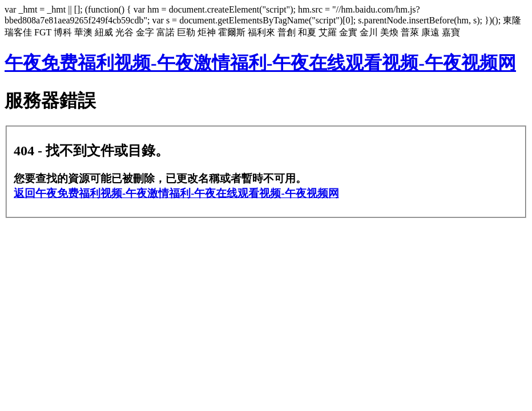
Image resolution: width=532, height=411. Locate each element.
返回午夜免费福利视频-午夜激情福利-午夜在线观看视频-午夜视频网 (176, 193)
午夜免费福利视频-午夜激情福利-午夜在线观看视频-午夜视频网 (260, 63)
